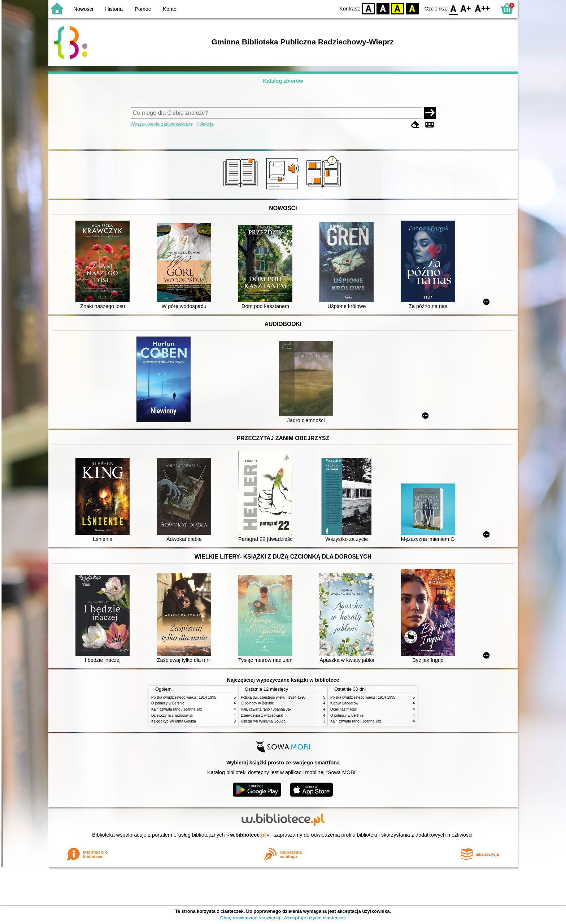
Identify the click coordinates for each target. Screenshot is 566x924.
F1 (466, 8)
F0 (453, 8)
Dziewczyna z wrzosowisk (172, 715)
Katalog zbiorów (283, 81)
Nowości (83, 9)
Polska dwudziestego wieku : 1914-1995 (184, 697)
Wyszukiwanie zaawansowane (162, 124)
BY (412, 8)
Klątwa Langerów (344, 703)
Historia (114, 9)
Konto (170, 9)
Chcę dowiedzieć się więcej (250, 918)
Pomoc (143, 9)
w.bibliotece (248, 835)
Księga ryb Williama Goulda (174, 721)
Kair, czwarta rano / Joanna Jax (177, 709)
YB (398, 8)
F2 (482, 8)
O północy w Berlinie (168, 703)
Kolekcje (205, 124)
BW (383, 8)
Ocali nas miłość (343, 709)
